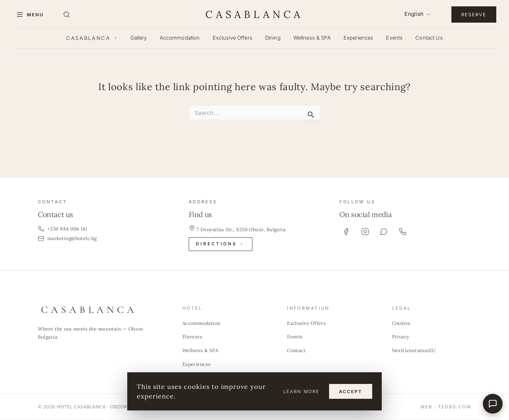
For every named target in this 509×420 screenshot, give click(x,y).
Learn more (301, 391)
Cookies (401, 323)
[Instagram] (365, 232)
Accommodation (180, 38)
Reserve (474, 14)
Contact (296, 350)
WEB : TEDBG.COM (446, 407)
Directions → (220, 244)
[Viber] (384, 232)
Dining (273, 38)
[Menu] (30, 14)
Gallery (139, 38)
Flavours (192, 337)
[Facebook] (346, 232)
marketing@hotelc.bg (67, 238)
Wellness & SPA (312, 38)
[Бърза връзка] (493, 404)
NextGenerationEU (414, 350)
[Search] (66, 14)
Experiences (359, 38)
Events (394, 38)
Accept (351, 391)
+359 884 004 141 (62, 229)
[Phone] (403, 232)
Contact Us (429, 38)
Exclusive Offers (233, 38)
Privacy (401, 337)
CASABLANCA (254, 14)
